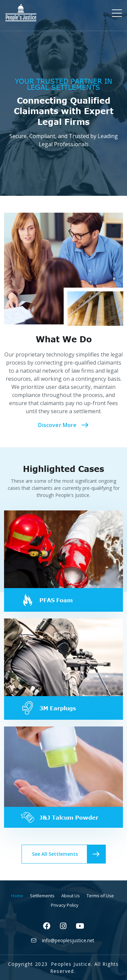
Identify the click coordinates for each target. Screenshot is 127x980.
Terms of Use (100, 896)
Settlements (42, 896)
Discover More (63, 425)
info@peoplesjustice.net (68, 940)
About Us (71, 896)
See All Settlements (69, 854)
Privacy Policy (65, 905)
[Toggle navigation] (117, 13)
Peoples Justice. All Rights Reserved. (85, 968)
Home (17, 896)
